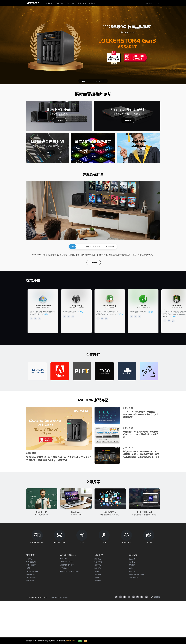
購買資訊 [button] (93, 3)
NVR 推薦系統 (31, 622)
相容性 (29, 625)
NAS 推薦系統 (31, 619)
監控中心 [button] (71, 3)
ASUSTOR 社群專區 (67, 622)
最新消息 (98, 622)
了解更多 (59, 120)
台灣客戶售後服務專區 (136, 631)
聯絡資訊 (98, 625)
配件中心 (132, 619)
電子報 (97, 635)
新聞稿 (97, 628)
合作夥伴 (132, 628)
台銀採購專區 (133, 635)
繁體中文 (150, 3)
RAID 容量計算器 (32, 628)
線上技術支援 (31, 631)
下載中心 (29, 616)
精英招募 (132, 616)
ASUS (131, 625)
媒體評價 (98, 631)
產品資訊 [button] (50, 3)
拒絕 (86, 641)
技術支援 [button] (82, 3)
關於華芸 (98, 616)
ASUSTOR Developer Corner (70, 628)
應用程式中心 (65, 625)
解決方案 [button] (61, 3)
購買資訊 (132, 622)
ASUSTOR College (67, 619)
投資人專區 (98, 619)
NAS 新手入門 (31, 635)
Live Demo (64, 616)
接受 (80, 641)
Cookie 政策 (71, 641)
